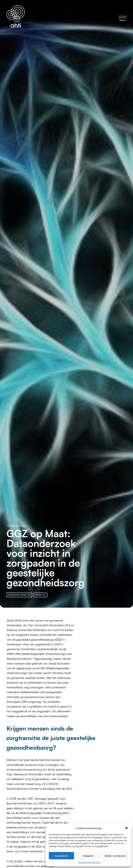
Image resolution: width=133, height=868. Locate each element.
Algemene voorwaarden (89, 862)
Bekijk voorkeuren (115, 856)
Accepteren (61, 856)
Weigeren (88, 856)
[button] (126, 828)
